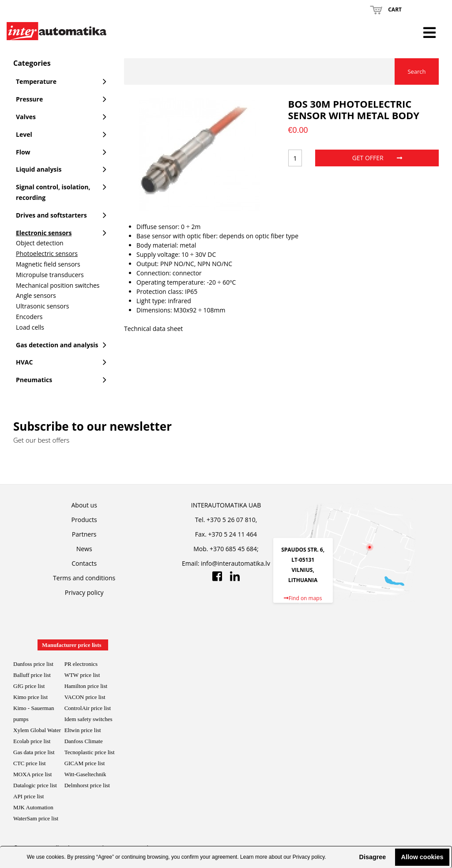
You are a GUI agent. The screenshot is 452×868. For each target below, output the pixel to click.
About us (84, 505)
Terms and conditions (84, 578)
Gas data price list (34, 752)
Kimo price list (30, 697)
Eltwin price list (83, 730)
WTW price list (82, 675)
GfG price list (29, 686)
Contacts (84, 563)
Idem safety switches (89, 719)
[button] (352, 857)
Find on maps (303, 598)
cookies (55, 857)
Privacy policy (309, 857)
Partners (84, 534)
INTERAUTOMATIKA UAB (226, 505)
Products (84, 520)
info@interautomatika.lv (235, 563)
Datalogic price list (35, 785)
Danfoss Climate (84, 741)
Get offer (377, 158)
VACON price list (85, 697)
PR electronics (81, 664)
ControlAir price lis (87, 708)
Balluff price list (32, 675)
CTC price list (30, 763)
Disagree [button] (372, 857)
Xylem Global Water (37, 730)
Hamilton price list (86, 686)
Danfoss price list (33, 664)
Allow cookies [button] (422, 857)
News (84, 549)
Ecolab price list (32, 741)
